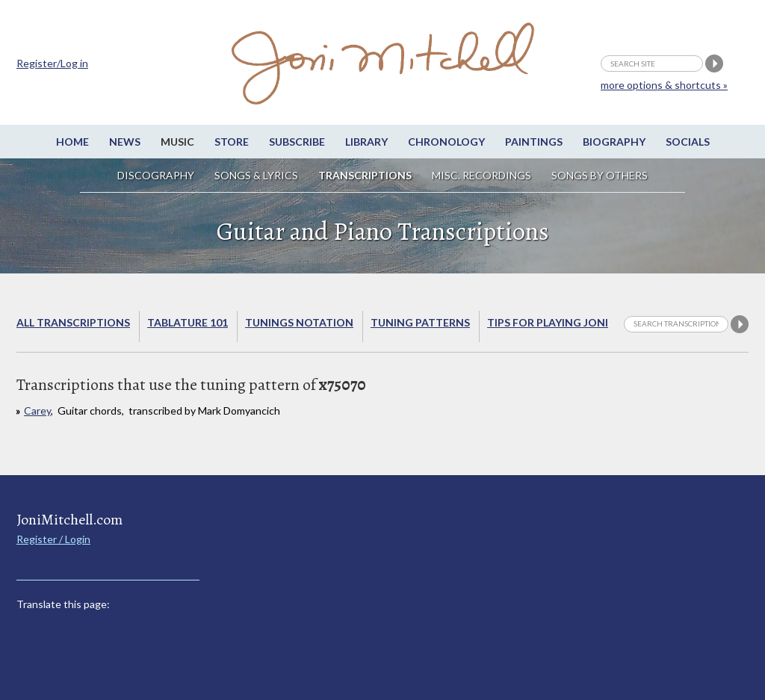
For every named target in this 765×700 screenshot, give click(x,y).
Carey (37, 411)
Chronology (446, 142)
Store (232, 142)
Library (366, 142)
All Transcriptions (73, 322)
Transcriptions (365, 175)
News (125, 142)
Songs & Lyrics (256, 175)
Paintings (534, 142)
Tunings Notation (299, 322)
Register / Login (53, 539)
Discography (156, 175)
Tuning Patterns (420, 322)
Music (177, 142)
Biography (614, 142)
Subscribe (297, 142)
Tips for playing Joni (548, 322)
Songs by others (600, 175)
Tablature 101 (188, 322)
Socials (688, 142)
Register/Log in (52, 63)
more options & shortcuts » (664, 85)
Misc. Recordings (483, 175)
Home (72, 142)
